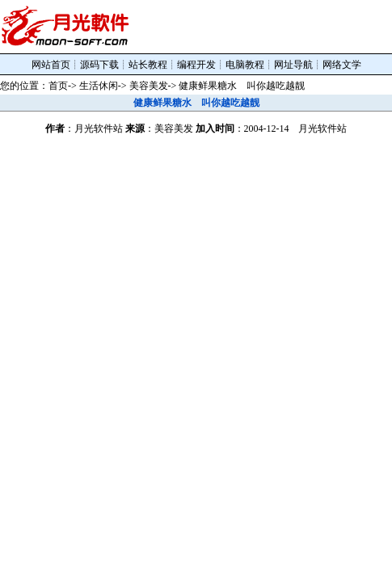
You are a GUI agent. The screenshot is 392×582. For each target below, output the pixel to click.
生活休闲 (99, 86)
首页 (58, 86)
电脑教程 (245, 65)
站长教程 (148, 65)
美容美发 (149, 86)
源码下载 (99, 65)
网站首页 (51, 65)
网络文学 (342, 65)
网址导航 (293, 65)
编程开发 (196, 65)
